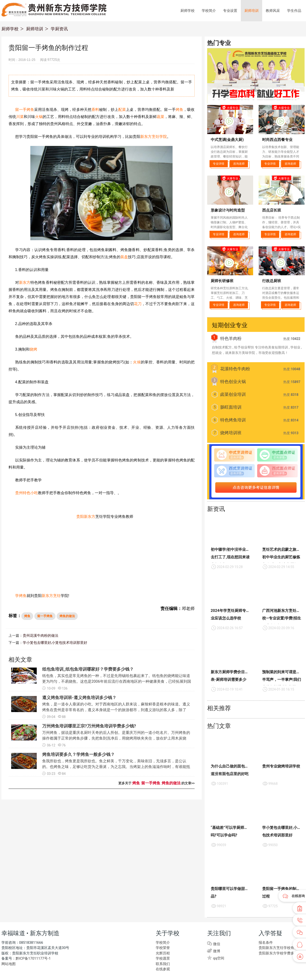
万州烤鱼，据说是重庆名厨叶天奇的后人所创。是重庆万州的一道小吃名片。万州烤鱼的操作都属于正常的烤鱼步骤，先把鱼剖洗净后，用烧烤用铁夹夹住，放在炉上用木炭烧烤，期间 (116, 738)
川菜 (20, 117)
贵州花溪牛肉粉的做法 (41, 636)
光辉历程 (163, 953)
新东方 (25, 282)
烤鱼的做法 (67, 616)
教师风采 (273, 11)
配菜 (122, 110)
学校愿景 (163, 958)
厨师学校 (187, 11)
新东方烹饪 (51, 596)
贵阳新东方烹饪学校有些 (278, 948)
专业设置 (230, 11)
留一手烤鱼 (25, 110)
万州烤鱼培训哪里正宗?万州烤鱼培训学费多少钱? (89, 726)
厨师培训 (251, 11)
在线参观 (163, 969)
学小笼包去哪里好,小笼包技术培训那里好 (55, 643)
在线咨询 (298, 896)
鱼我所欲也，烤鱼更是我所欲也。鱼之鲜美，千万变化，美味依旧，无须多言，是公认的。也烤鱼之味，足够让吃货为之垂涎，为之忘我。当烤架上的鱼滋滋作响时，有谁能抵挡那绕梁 (116, 767)
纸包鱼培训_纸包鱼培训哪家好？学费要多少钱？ (88, 669)
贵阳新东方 (86, 517)
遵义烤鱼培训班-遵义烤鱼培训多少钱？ (79, 698)
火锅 (39, 117)
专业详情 (219, 164)
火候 (137, 362)
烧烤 (33, 349)
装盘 (124, 257)
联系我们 (163, 964)
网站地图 (9, 964)
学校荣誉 (163, 948)
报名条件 (266, 943)
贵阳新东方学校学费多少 (278, 953)
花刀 (138, 304)
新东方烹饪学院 (154, 137)
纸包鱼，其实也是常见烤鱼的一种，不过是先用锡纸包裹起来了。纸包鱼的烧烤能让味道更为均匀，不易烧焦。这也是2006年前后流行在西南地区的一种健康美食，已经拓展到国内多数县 (117, 681)
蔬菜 (160, 117)
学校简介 (209, 11)
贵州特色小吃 (27, 493)
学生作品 (294, 11)
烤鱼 (179, 110)
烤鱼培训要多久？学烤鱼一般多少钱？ (78, 754)
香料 (95, 110)
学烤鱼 (21, 596)
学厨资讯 (59, 29)
